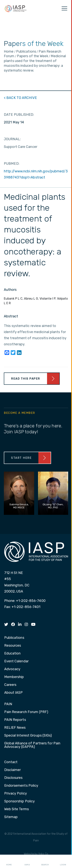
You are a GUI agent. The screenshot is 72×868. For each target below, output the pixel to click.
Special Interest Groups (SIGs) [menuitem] (28, 736)
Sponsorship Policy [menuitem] (20, 801)
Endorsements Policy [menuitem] (21, 786)
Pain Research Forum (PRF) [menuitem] (26, 712)
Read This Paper (26, 379)
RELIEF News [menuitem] (15, 728)
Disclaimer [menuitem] (13, 770)
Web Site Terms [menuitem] (17, 809)
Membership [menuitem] (14, 677)
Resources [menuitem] (13, 646)
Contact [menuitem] (11, 762)
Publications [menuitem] (14, 638)
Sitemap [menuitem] (11, 817)
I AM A (27, 861)
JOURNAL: (12, 139)
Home (9, 861)
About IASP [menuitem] (14, 693)
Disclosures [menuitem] (13, 778)
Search (45, 861)
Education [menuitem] (12, 654)
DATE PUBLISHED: (19, 115)
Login (63, 861)
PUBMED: (12, 164)
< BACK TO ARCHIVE (20, 98)
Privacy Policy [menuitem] (16, 794)
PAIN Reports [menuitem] (15, 720)
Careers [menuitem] (10, 685)
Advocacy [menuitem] (12, 669)
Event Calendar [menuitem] (16, 661)
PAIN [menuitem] (8, 704)
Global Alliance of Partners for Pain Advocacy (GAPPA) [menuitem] (32, 745)
